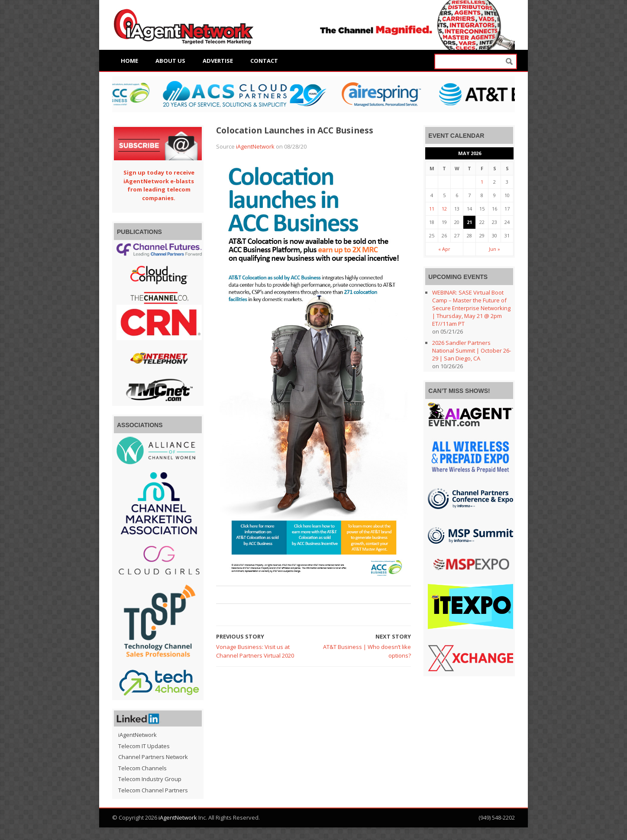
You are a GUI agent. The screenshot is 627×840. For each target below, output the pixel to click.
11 (432, 209)
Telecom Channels (142, 768)
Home (129, 61)
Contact (264, 61)
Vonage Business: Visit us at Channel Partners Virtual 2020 (255, 651)
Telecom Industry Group (150, 779)
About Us (170, 61)
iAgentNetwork (255, 146)
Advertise (218, 61)
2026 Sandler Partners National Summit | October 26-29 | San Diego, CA (472, 350)
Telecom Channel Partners (153, 790)
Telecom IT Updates (144, 746)
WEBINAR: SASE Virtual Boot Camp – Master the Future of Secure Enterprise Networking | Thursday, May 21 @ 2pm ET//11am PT (471, 308)
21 (469, 222)
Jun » (494, 249)
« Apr (444, 249)
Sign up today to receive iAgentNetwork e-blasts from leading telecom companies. (159, 185)
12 (444, 209)
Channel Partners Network (153, 757)
